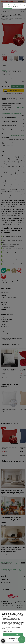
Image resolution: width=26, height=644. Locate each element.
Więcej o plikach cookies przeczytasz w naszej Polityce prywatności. (13, 630)
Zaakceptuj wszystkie (13, 635)
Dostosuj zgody (13, 639)
